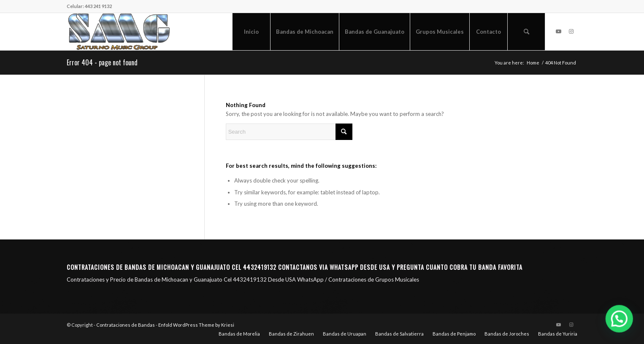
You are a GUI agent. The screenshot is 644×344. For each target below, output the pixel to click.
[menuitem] (251, 32)
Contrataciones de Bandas (126, 325)
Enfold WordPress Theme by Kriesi (196, 325)
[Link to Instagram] (571, 31)
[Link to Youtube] (558, 31)
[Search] (526, 32)
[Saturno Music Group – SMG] (119, 32)
